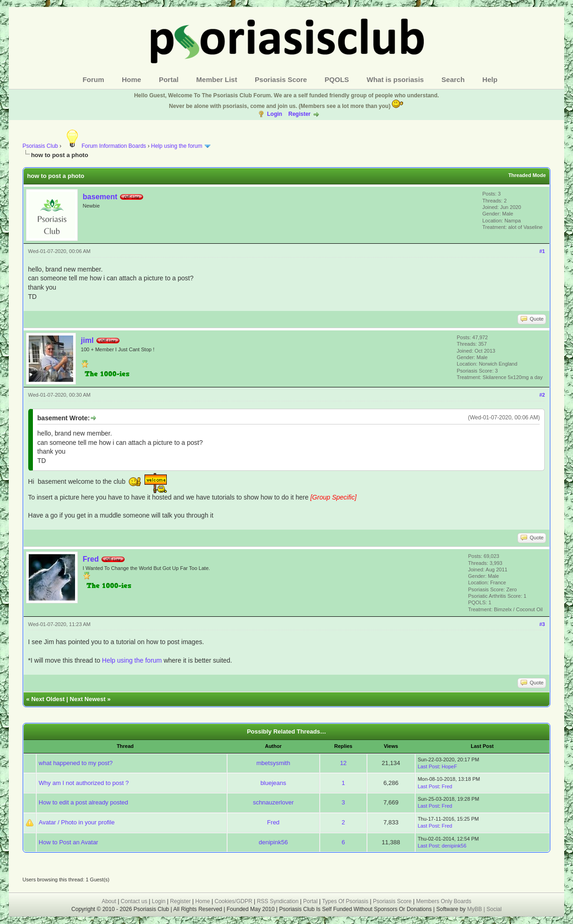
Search (453, 79)
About (109, 901)
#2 (542, 395)
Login (274, 114)
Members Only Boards (444, 901)
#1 (542, 251)
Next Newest (88, 699)
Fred (91, 559)
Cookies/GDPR (233, 901)
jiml (88, 340)
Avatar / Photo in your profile (77, 822)
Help (490, 79)
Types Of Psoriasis (345, 901)
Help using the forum (177, 146)
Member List (217, 79)
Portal (169, 79)
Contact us (134, 901)
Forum (93, 79)
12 (343, 763)
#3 (542, 624)
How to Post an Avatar (69, 842)
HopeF (450, 766)
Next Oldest (48, 699)
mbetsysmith (273, 763)
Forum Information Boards (104, 146)
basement (100, 197)
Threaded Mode (527, 175)
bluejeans (273, 783)
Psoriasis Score (281, 79)
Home (132, 79)
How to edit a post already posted (84, 802)
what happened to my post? (76, 763)
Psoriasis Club (41, 146)
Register (299, 114)
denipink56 (274, 842)
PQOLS (337, 79)
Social (494, 909)
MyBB (475, 909)
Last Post (428, 766)
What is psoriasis (395, 79)
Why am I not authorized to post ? (84, 783)
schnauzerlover (273, 802)
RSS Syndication (277, 901)
